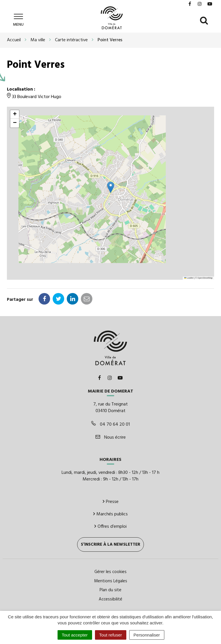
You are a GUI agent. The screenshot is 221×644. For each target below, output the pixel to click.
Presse (111, 501)
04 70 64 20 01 (110, 424)
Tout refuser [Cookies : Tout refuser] (111, 635)
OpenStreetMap (205, 278)
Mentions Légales (111, 581)
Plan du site (110, 590)
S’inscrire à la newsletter (110, 544)
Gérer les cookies (110, 572)
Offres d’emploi (110, 526)
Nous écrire (111, 437)
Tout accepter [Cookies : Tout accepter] (75, 635)
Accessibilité (110, 599)
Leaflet (189, 278)
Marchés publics (110, 514)
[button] (111, 187)
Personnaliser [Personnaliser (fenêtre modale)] (147, 635)
